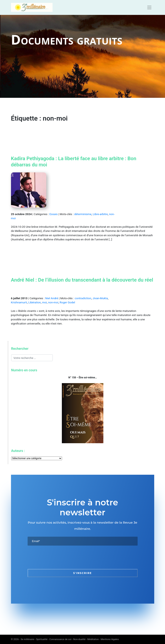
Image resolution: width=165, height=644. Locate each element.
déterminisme (83, 214)
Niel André (52, 298)
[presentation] (59, 557)
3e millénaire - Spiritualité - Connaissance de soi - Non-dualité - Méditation (60, 639)
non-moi (53, 302)
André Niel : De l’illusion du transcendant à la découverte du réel (82, 280)
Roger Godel (67, 302)
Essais (53, 214)
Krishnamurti (19, 302)
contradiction (83, 298)
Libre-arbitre (100, 214)
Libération (35, 302)
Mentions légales (110, 639)
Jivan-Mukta (100, 298)
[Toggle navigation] (149, 7)
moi (45, 302)
